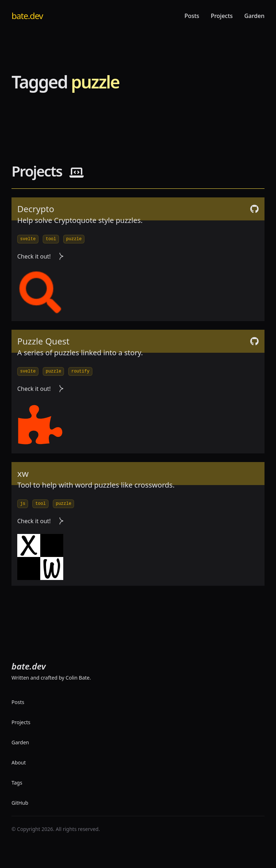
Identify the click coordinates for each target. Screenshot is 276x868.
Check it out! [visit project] (40, 256)
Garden (254, 16)
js (23, 504)
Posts (192, 16)
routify (80, 371)
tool (51, 239)
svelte (28, 239)
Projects (222, 16)
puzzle (74, 239)
